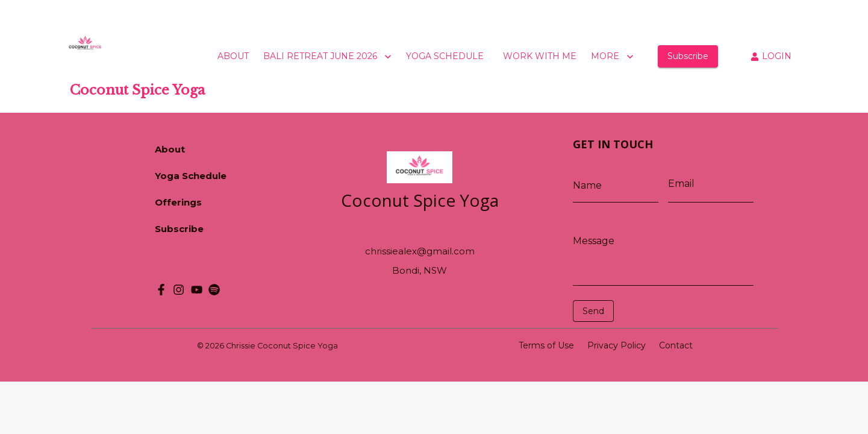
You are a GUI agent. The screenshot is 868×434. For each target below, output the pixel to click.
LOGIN (771, 56)
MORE (614, 57)
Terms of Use (546, 345)
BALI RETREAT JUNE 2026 (329, 57)
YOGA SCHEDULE (445, 56)
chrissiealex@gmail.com (420, 251)
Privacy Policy (617, 345)
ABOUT (233, 56)
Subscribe (688, 56)
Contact (676, 345)
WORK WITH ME (540, 56)
